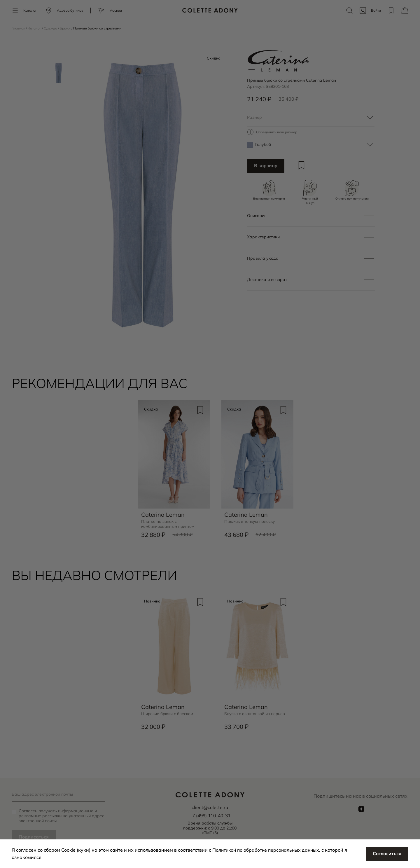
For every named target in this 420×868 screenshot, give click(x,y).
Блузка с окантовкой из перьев (256, 713)
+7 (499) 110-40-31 (210, 815)
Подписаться (34, 837)
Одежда (51, 28)
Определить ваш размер (277, 132)
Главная (19, 28)
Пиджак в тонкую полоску (251, 521)
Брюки (66, 28)
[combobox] (311, 118)
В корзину (266, 166)
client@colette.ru (210, 807)
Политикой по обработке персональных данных (267, 850)
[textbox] (311, 117)
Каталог (35, 28)
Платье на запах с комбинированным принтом (168, 523)
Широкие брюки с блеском (168, 713)
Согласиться (387, 854)
